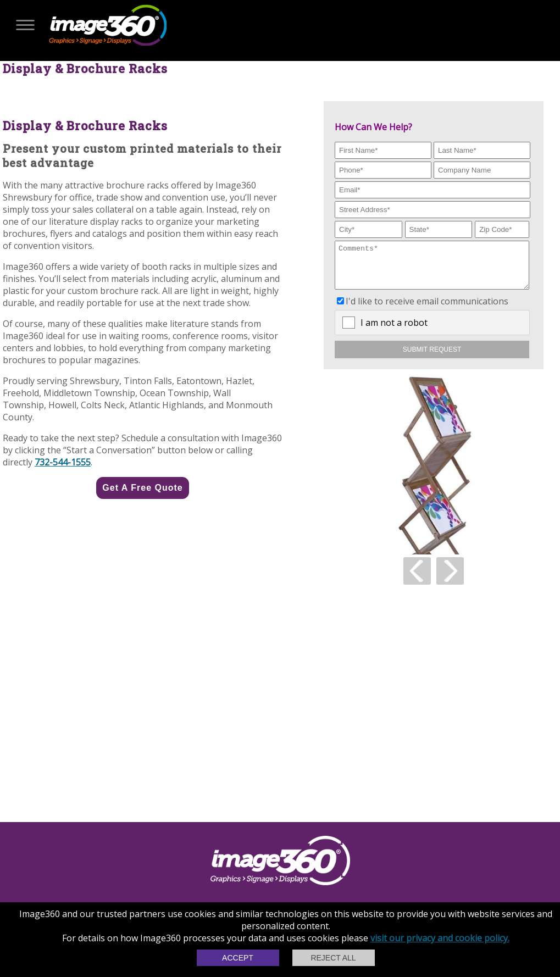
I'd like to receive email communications (427, 309)
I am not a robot (394, 331)
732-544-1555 (63, 462)
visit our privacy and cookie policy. (440, 938)
